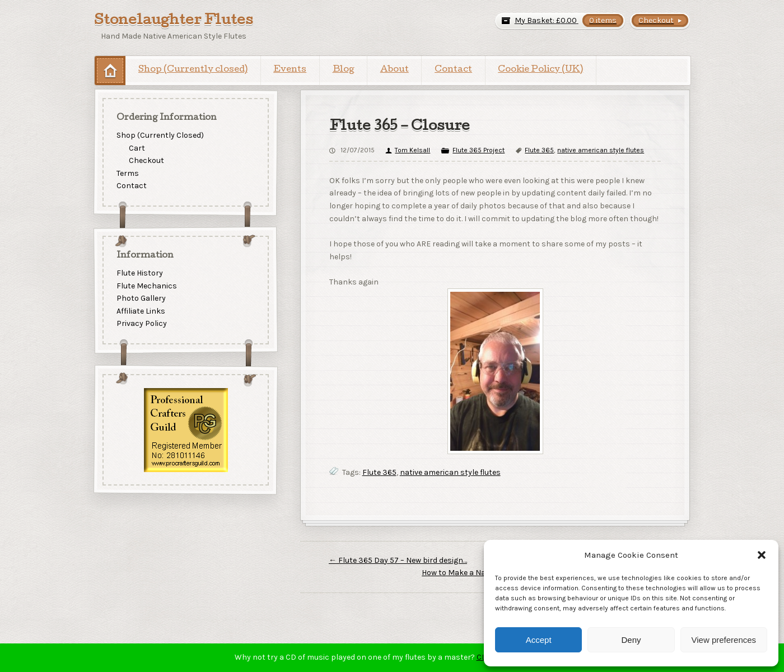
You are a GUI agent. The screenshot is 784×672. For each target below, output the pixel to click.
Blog (344, 70)
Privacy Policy (142, 324)
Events (290, 70)
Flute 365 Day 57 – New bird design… (398, 560)
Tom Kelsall (412, 150)
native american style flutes (601, 150)
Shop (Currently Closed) (160, 135)
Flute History (140, 273)
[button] (762, 555)
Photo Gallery (141, 298)
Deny (631, 640)
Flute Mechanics (147, 286)
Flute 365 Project (479, 150)
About (395, 70)
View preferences (724, 640)
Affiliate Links (141, 311)
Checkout (146, 160)
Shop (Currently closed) (193, 70)
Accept (539, 640)
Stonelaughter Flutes (174, 21)
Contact (453, 70)
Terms (128, 173)
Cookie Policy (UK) (540, 70)
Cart (137, 148)
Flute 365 (539, 150)
